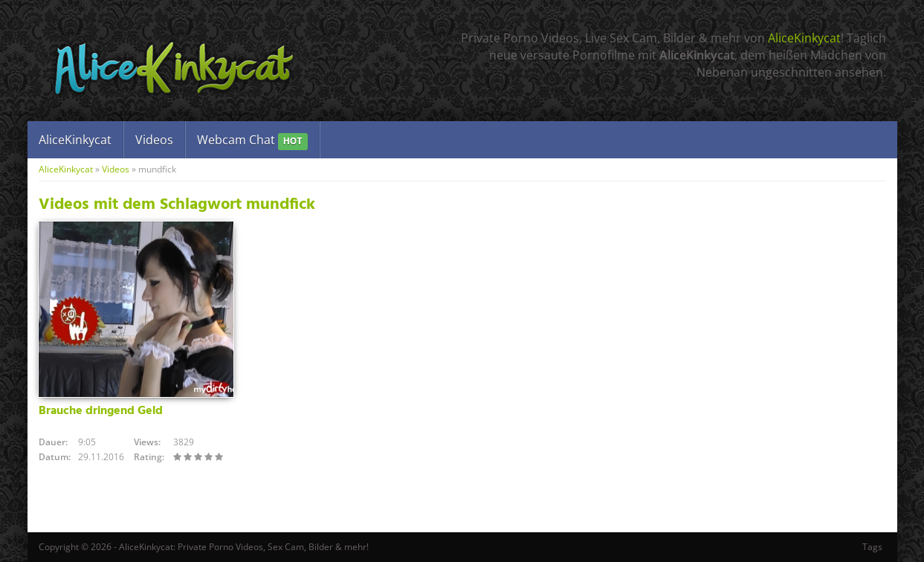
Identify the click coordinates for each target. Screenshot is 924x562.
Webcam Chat (252, 141)
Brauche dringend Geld (101, 411)
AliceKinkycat (804, 38)
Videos (154, 140)
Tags (872, 547)
